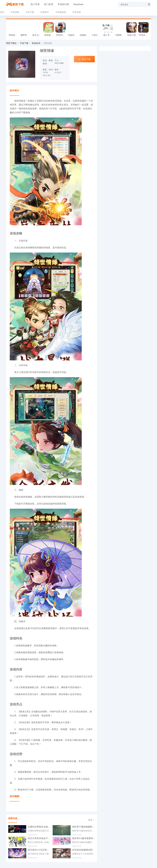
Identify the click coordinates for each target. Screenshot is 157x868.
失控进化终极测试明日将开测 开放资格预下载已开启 (83, 850)
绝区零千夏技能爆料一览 (83, 827)
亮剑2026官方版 (61, 35)
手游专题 (77, 12)
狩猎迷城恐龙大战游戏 (14, 35)
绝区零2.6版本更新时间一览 (83, 838)
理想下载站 (11, 43)
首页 (2, 12)
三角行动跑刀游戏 (97, 35)
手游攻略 (15, 12)
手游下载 (30, 12)
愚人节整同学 (108, 35)
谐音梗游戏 (49, 35)
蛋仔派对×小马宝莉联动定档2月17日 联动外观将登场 (39, 850)
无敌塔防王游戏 (73, 35)
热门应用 (46, 4)
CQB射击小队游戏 (120, 35)
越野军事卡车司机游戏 (26, 35)
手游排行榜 (61, 4)
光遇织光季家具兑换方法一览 (39, 827)
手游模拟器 (61, 12)
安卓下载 (84, 59)
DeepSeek (76, 4)
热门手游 (33, 4)
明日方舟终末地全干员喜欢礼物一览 (39, 838)
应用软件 (45, 12)
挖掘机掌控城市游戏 (85, 35)
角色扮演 (36, 43)
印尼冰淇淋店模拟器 (144, 35)
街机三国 (132, 35)
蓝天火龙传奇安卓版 (38, 35)
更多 (91, 820)
